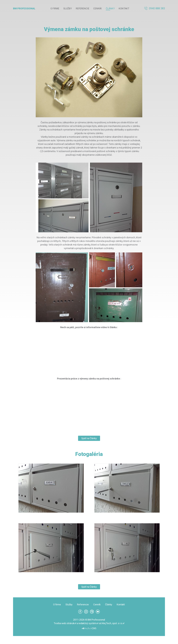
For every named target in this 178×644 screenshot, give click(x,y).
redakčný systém (87, 623)
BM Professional (24, 8)
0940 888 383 (157, 8)
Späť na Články (89, 438)
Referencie (83, 8)
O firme (55, 8)
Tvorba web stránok (64, 623)
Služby (68, 8)
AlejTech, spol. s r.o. (112, 623)
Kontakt (124, 8)
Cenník (98, 8)
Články (110, 8)
